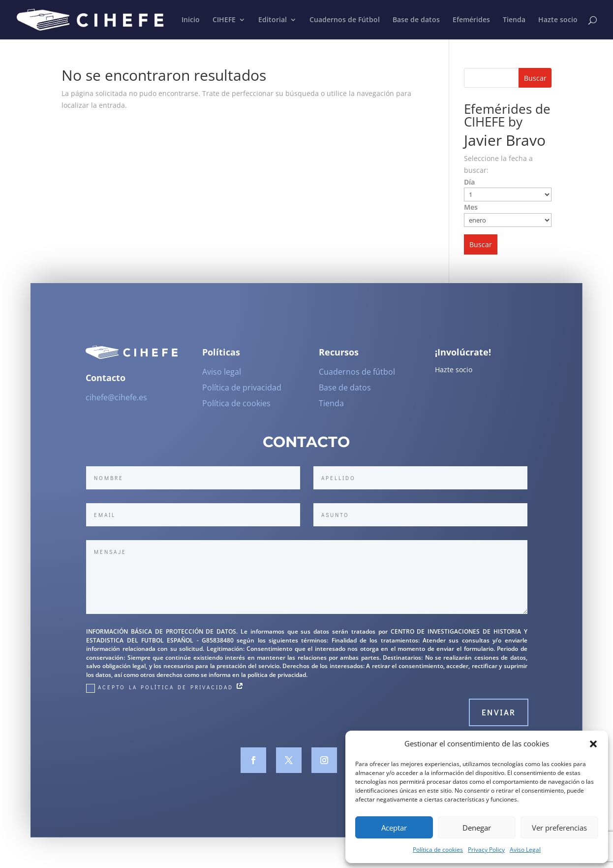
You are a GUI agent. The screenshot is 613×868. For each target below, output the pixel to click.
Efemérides (471, 20)
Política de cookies (438, 850)
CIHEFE (224, 20)
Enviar (499, 718)
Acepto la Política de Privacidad (166, 693)
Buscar (535, 78)
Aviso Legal (525, 850)
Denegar (477, 828)
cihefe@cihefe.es (116, 402)
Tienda (514, 20)
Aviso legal (222, 377)
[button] (593, 744)
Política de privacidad (242, 393)
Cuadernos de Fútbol (345, 20)
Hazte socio (558, 20)
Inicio (191, 20)
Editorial (273, 20)
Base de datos (416, 20)
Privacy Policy (486, 850)
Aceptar (394, 828)
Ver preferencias (559, 828)
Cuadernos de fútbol (357, 377)
